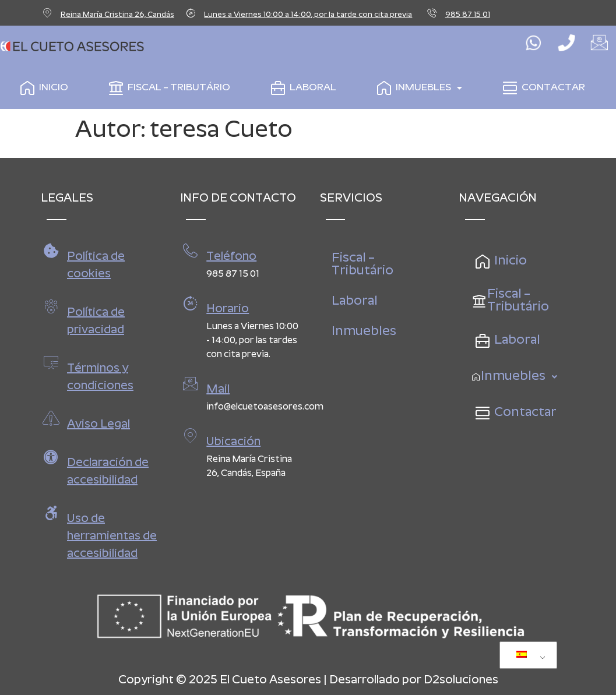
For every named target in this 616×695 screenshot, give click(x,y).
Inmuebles (417, 88)
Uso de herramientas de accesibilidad (112, 537)
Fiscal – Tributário (167, 88)
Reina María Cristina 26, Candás (117, 15)
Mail (218, 390)
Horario (228, 309)
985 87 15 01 (468, 15)
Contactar (542, 88)
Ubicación (233, 442)
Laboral (301, 88)
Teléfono (231, 257)
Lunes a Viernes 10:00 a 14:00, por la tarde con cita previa (308, 15)
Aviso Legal (98, 425)
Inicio (42, 88)
